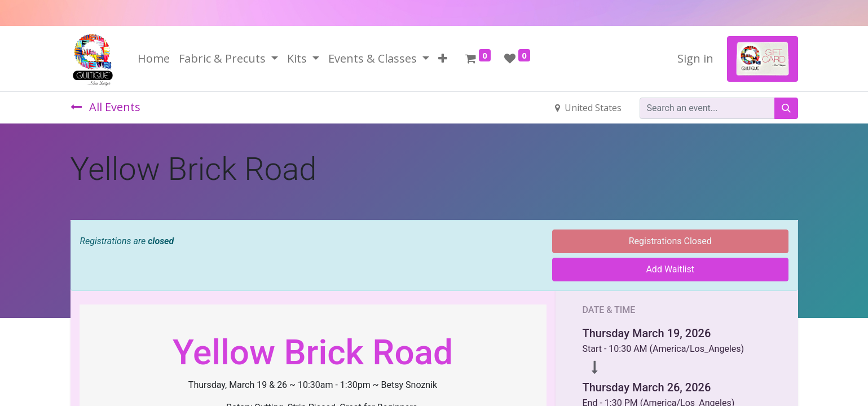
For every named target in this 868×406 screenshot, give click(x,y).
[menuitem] (154, 59)
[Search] (786, 108)
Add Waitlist (670, 269)
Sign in (695, 58)
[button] (443, 59)
